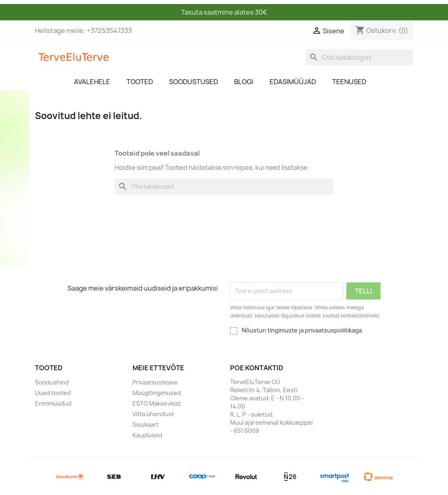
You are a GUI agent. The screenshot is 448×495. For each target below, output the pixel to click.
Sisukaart (146, 424)
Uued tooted (53, 393)
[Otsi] (359, 57)
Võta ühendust (153, 414)
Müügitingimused (157, 393)
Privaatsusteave (155, 382)
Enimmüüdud (53, 403)
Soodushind (52, 382)
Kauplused (147, 435)
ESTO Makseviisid (157, 403)
